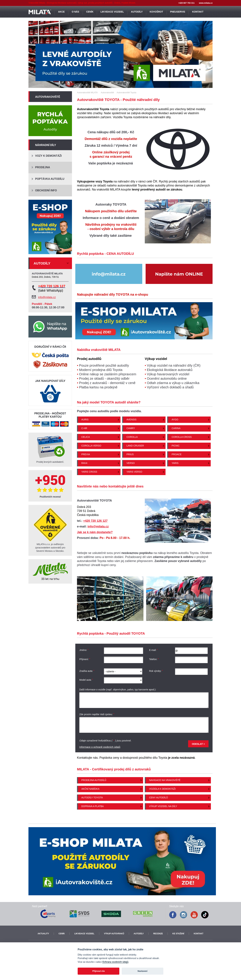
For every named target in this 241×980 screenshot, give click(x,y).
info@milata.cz (98, 526)
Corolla (132, 437)
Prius (130, 454)
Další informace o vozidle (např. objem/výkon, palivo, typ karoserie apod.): (118, 690)
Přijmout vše (99, 971)
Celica (86, 437)
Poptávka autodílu (50, 179)
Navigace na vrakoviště (165, 780)
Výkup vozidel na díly (163, 806)
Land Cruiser (135, 446)
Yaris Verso (134, 472)
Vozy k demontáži (48, 156)
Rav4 (84, 463)
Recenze (158, 934)
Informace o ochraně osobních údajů (100, 747)
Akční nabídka (90, 789)
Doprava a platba (93, 806)
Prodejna (43, 167)
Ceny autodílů (158, 798)
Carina (176, 428)
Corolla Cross (182, 437)
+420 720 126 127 (95, 521)
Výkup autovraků (114, 934)
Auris (85, 420)
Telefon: (154, 659)
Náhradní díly (46, 145)
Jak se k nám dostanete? (95, 532)
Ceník (62, 934)
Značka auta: (87, 671)
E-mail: (154, 650)
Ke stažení (178, 934)
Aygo (175, 420)
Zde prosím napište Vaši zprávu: (97, 714)
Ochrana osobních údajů (115, 962)
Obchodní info (46, 190)
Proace (176, 454)
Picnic (175, 446)
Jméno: (84, 650)
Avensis (132, 420)
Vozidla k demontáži (162, 789)
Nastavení (143, 971)
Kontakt (198, 934)
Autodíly (139, 934)
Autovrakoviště (48, 97)
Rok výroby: (156, 671)
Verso (131, 463)
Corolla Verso (91, 446)
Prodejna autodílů (94, 780)
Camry (131, 428)
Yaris (175, 463)
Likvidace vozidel (84, 934)
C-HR (84, 428)
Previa (86, 454)
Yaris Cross (89, 472)
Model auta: (86, 680)
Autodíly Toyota (92, 798)
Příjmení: (85, 659)
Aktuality (43, 934)
